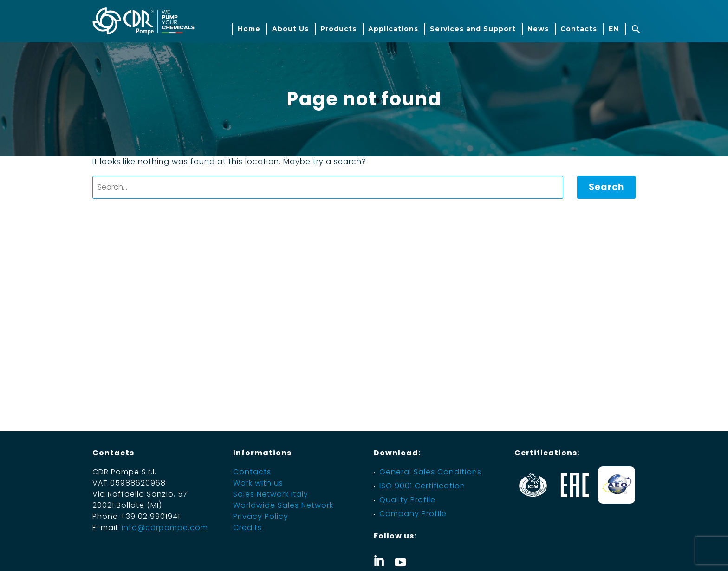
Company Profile (413, 514)
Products (338, 29)
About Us (290, 29)
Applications (393, 29)
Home (249, 29)
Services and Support (473, 29)
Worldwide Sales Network (283, 505)
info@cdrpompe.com (165, 528)
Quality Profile (407, 500)
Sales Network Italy (271, 494)
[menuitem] (613, 29)
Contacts (579, 29)
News (538, 29)
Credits (247, 528)
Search (606, 187)
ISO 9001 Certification (422, 486)
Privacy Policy (261, 516)
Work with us (258, 483)
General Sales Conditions (430, 472)
